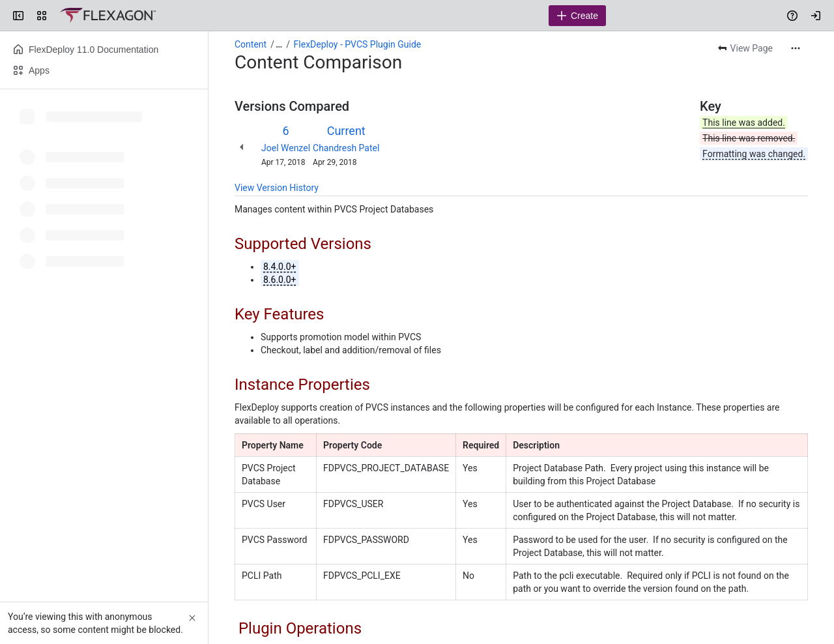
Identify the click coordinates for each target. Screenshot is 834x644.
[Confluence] (108, 16)
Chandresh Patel (346, 148)
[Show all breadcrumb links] (279, 44)
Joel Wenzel (286, 148)
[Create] (577, 16)
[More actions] (796, 48)
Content (251, 44)
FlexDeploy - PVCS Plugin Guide (358, 44)
